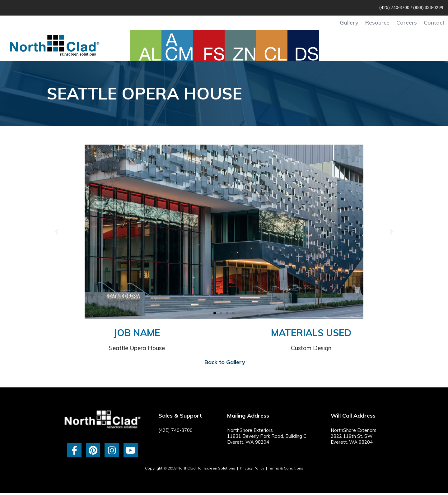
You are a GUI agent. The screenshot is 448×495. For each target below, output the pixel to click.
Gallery (349, 23)
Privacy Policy (252, 468)
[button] (57, 231)
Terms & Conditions (286, 468)
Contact (434, 23)
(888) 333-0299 (428, 7)
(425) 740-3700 (394, 7)
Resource (377, 23)
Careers (407, 23)
